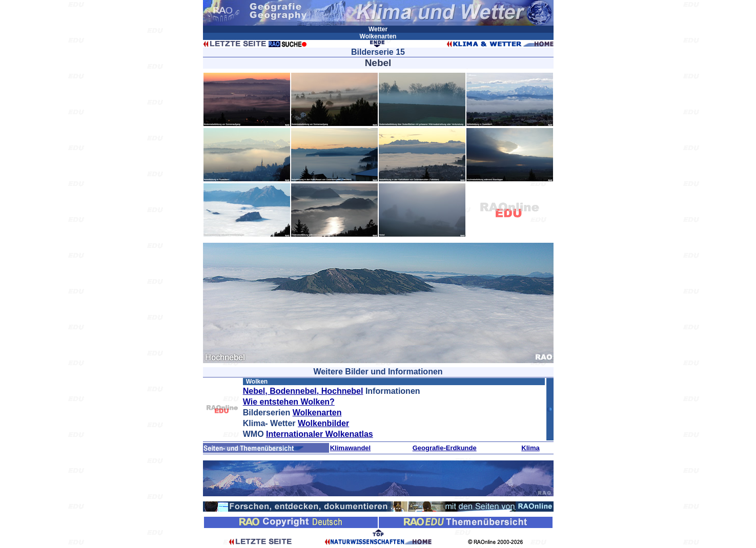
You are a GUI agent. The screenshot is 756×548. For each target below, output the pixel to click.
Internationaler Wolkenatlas (320, 434)
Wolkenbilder (323, 423)
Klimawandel (350, 448)
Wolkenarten (317, 413)
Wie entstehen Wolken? (289, 402)
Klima (530, 448)
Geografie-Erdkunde (445, 448)
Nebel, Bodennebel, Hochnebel (303, 391)
